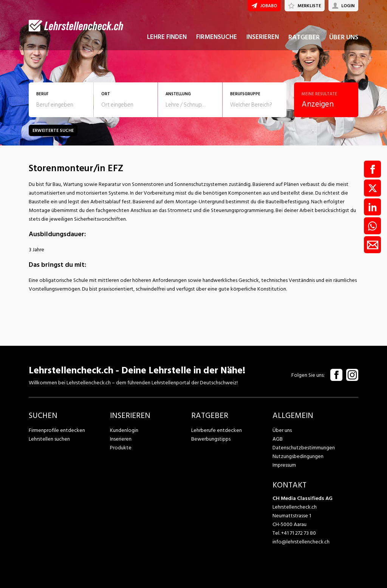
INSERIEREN (263, 37)
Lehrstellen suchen (49, 439)
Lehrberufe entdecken (217, 430)
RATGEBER (304, 37)
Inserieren (121, 439)
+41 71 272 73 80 (299, 533)
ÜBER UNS (344, 37)
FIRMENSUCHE (217, 37)
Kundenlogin (124, 430)
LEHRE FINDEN (167, 37)
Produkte (121, 448)
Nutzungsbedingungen (298, 456)
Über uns (282, 430)
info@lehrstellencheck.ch (301, 542)
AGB (278, 439)
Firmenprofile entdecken (57, 430)
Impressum (284, 465)
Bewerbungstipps (211, 439)
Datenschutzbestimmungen (304, 448)
